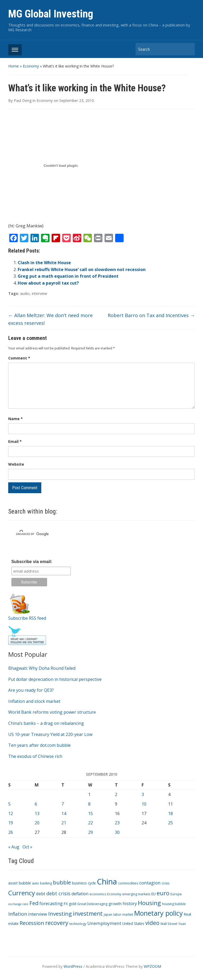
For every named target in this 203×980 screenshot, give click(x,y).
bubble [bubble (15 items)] (62, 882)
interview (39, 293)
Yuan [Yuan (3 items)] (182, 924)
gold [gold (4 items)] (73, 904)
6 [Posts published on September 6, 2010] (36, 804)
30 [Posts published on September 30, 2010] (117, 832)
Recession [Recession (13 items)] (32, 923)
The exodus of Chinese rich (35, 756)
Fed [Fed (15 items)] (34, 903)
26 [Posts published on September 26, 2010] (11, 832)
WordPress (73, 966)
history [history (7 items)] (130, 903)
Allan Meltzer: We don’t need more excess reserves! (50, 319)
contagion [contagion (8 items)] (150, 883)
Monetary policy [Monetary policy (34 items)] (159, 913)
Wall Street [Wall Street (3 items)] (169, 924)
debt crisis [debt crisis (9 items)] (58, 893)
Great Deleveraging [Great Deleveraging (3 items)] (92, 904)
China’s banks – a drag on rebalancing (46, 723)
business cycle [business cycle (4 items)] (84, 883)
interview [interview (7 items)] (38, 914)
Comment (19, 358)
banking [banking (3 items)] (46, 883)
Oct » (27, 847)
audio (25, 293)
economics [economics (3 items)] (98, 894)
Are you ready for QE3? (31, 690)
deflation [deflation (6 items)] (80, 894)
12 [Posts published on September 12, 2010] (11, 813)
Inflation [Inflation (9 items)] (18, 914)
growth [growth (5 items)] (115, 903)
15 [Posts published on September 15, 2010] (91, 813)
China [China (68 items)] (107, 882)
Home (13, 66)
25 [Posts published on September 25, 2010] (170, 823)
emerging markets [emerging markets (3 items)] (136, 894)
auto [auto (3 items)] (35, 883)
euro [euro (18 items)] (163, 893)
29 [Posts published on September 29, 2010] (91, 832)
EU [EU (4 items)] (154, 894)
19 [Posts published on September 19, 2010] (11, 823)
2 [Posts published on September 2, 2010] (116, 794)
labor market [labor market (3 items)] (123, 914)
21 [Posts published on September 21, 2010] (64, 823)
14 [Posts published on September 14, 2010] (64, 813)
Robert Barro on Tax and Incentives (151, 315)
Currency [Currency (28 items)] (22, 893)
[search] (94, 534)
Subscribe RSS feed (27, 618)
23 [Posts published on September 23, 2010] (117, 823)
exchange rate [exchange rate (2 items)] (18, 904)
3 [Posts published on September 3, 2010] (143, 794)
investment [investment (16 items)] (88, 914)
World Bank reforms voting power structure (52, 712)
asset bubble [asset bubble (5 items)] (20, 883)
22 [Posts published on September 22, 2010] (91, 823)
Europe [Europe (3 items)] (176, 894)
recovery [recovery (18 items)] (57, 923)
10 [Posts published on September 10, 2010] (144, 804)
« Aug (14, 847)
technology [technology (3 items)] (78, 924)
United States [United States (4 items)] (133, 923)
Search (188, 49)
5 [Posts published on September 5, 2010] (9, 804)
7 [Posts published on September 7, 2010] (63, 804)
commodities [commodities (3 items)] (128, 883)
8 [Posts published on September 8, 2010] (89, 804)
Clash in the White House (44, 263)
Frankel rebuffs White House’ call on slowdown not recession (82, 269)
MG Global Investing (51, 14)
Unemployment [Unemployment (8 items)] (104, 923)
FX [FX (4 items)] (66, 904)
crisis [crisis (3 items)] (166, 883)
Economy (31, 66)
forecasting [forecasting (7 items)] (51, 903)
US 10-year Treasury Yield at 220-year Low (50, 734)
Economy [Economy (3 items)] (114, 894)
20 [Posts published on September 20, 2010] (37, 823)
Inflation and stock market (34, 701)
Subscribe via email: (32, 562)
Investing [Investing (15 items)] (60, 914)
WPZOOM (152, 966)
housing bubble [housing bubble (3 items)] (174, 904)
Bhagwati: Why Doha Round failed (42, 668)
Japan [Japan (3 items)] (108, 914)
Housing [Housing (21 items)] (149, 903)
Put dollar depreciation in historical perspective (55, 679)
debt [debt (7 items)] (41, 894)
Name (15, 419)
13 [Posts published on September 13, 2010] (37, 813)
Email (15, 441)
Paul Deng (23, 100)
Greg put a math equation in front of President (68, 276)
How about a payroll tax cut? (48, 283)
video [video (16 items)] (152, 923)
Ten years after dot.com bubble (39, 745)
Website (16, 464)
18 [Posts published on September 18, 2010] (170, 813)
